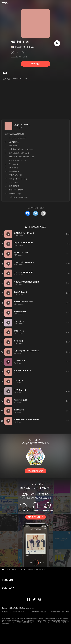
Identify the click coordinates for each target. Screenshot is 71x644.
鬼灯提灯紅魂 (41, 570)
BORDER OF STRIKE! (18, 138)
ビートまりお (29, 47)
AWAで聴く (35, 64)
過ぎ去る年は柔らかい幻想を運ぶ (22, 157)
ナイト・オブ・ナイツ (16, 190)
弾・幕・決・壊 (14, 168)
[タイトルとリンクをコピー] (43, 213)
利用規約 (5, 612)
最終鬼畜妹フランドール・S (19, 153)
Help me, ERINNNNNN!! (18, 197)
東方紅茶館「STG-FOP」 (18, 179)
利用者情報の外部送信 (39, 612)
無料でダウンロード (35, 517)
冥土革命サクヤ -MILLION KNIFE (21, 149)
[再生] (57, 43)
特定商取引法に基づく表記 (60, 612)
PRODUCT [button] (8, 580)
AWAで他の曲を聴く (35, 471)
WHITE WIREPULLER (18, 160)
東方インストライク (22, 125)
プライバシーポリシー (20, 612)
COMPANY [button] (8, 588)
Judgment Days (15, 194)
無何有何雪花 (14, 171)
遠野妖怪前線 (14, 186)
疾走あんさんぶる (16, 175)
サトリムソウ (14, 164)
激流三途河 (13, 146)
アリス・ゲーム (14, 182)
